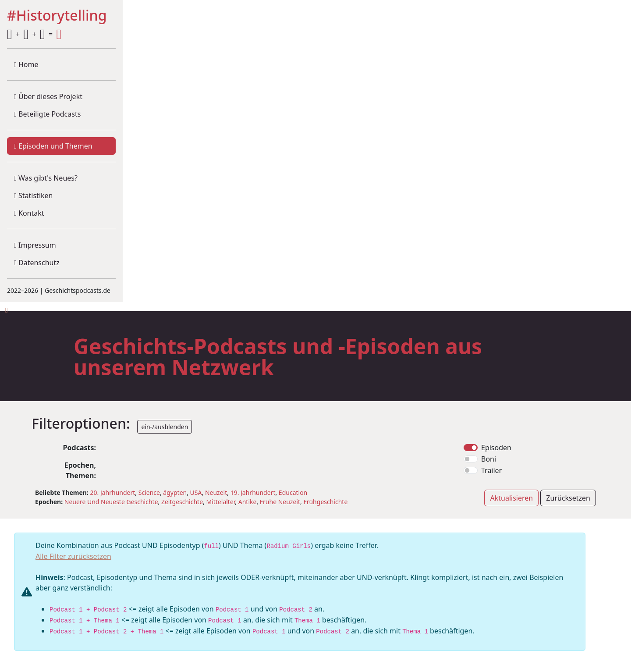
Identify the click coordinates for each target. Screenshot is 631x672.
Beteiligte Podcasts (47, 114)
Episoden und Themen (53, 146)
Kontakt (29, 213)
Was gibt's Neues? (46, 178)
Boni (489, 459)
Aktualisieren (511, 498)
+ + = (34, 34)
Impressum (35, 245)
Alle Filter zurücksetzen (73, 556)
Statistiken (33, 196)
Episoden (496, 448)
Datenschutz (37, 263)
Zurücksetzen (568, 498)
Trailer (491, 470)
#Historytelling (57, 16)
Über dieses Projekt (48, 96)
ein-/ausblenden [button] (165, 427)
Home (26, 64)
